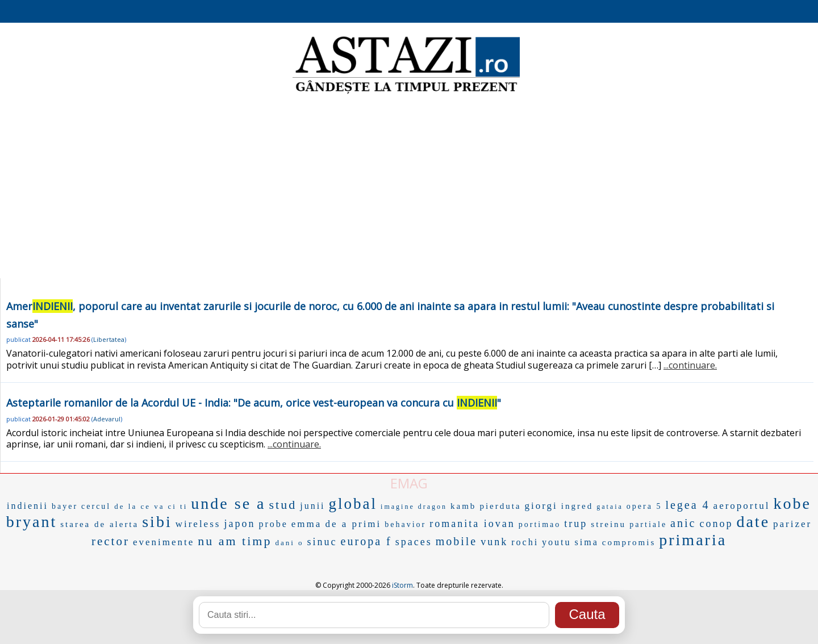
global (353, 504)
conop (716, 524)
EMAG (409, 483)
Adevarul (107, 419)
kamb (463, 506)
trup (576, 524)
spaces (414, 542)
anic (683, 523)
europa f (366, 541)
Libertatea (109, 339)
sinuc (322, 542)
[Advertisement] (409, 187)
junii (312, 506)
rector (110, 541)
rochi (525, 542)
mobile (457, 541)
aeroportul (742, 506)
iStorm (402, 585)
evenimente (164, 542)
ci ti (178, 506)
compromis (629, 542)
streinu (608, 524)
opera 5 (644, 506)
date (753, 522)
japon (239, 524)
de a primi (353, 524)
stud (283, 505)
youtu (556, 542)
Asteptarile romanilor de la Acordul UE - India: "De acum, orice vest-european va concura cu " (254, 403)
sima (587, 542)
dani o (289, 543)
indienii (28, 506)
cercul (96, 506)
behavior (405, 524)
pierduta (500, 506)
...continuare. (690, 365)
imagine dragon (414, 507)
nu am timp (235, 541)
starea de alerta (99, 524)
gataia (610, 507)
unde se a (228, 503)
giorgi (541, 506)
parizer (792, 524)
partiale (648, 524)
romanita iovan (472, 524)
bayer (65, 506)
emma (307, 524)
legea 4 (687, 505)
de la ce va (139, 506)
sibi (157, 522)
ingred (577, 506)
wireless (198, 524)
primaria (693, 540)
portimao (540, 524)
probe (273, 524)
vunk (494, 542)
